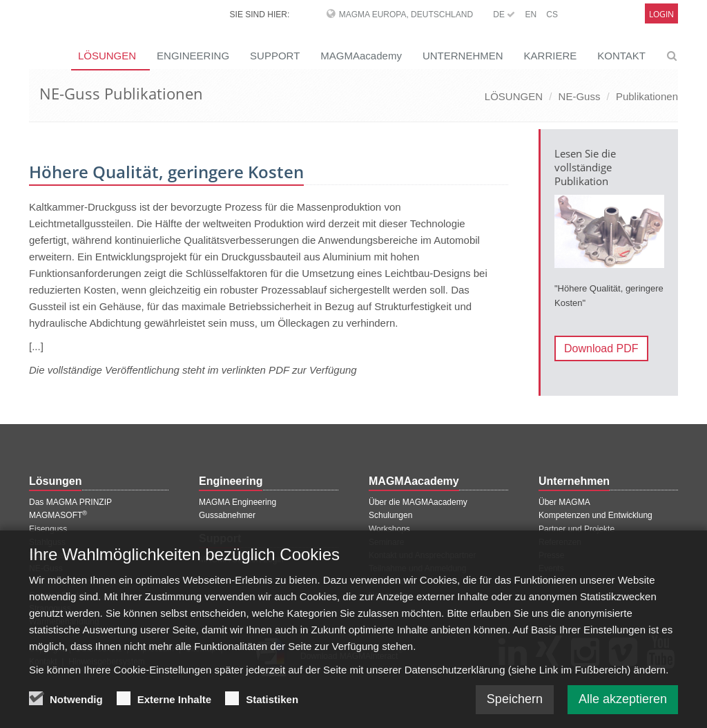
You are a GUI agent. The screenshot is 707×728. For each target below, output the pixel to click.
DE (504, 15)
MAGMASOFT (58, 515)
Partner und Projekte (577, 529)
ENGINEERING (193, 56)
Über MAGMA (564, 502)
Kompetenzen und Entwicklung (595, 515)
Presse (551, 555)
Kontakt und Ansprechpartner (422, 555)
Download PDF (601, 348)
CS (552, 15)
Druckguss (49, 555)
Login (661, 14)
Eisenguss (48, 529)
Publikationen (647, 96)
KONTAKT (621, 56)
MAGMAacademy (361, 56)
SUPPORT (275, 56)
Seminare (386, 542)
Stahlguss (47, 542)
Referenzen (560, 542)
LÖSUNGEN (514, 96)
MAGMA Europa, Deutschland (406, 15)
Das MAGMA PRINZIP (70, 502)
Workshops (389, 529)
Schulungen (390, 515)
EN (531, 15)
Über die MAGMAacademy (418, 502)
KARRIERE (551, 56)
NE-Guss (580, 96)
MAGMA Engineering (238, 502)
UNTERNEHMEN (463, 56)
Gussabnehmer (227, 515)
